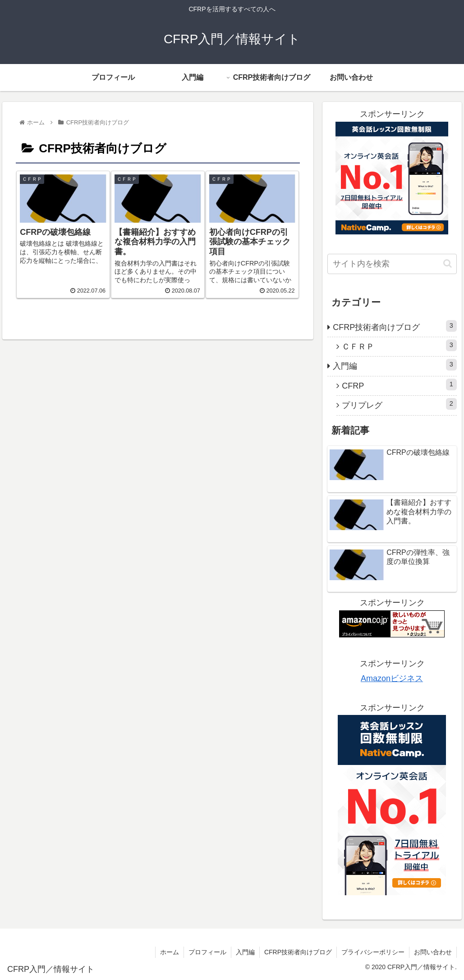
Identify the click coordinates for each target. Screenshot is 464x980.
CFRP (399, 385)
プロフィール (207, 952)
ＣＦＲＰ (399, 345)
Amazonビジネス (392, 678)
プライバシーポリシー (373, 952)
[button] (448, 263)
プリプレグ (399, 404)
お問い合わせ (433, 952)
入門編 (395, 365)
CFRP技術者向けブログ (395, 326)
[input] (392, 264)
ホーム (170, 952)
